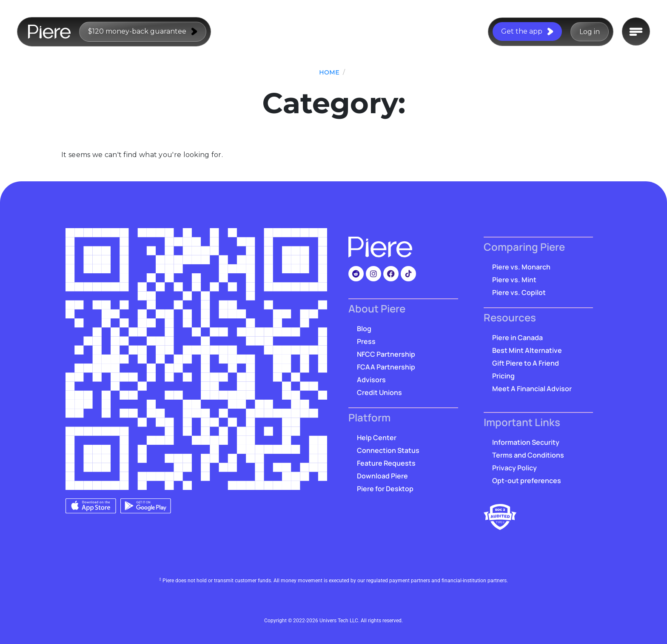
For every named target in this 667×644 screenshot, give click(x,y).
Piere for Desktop (385, 489)
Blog (364, 329)
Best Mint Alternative (527, 350)
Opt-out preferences (527, 481)
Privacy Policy (515, 468)
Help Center (377, 438)
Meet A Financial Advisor (532, 389)
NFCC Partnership (386, 354)
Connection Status (388, 450)
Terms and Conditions (528, 455)
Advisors (371, 380)
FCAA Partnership (386, 367)
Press (366, 341)
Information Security (526, 442)
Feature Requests (386, 463)
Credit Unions (379, 392)
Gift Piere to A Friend (526, 363)
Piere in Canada (517, 338)
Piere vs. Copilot (519, 292)
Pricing (503, 376)
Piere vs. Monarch (521, 267)
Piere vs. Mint (514, 280)
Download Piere (382, 476)
